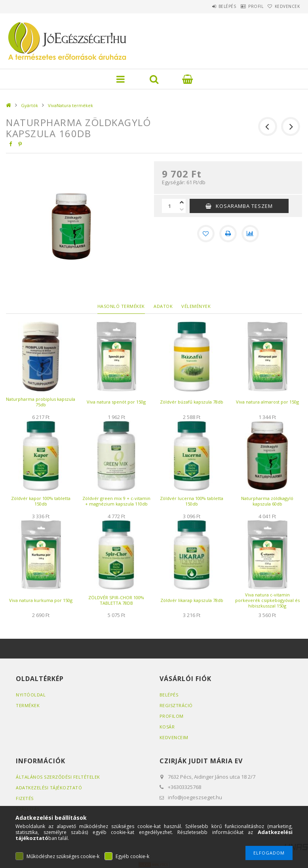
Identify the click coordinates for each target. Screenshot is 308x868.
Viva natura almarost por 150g (267, 402)
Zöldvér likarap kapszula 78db (192, 600)
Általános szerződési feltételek (58, 777)
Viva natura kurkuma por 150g (41, 600)
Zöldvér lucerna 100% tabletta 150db (192, 501)
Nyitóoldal (31, 695)
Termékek (28, 705)
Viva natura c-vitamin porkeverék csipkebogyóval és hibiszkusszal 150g (267, 600)
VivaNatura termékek (70, 105)
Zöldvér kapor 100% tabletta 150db (41, 501)
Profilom (172, 716)
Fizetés (25, 798)
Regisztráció (176, 705)
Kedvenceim (174, 737)
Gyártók (29, 105)
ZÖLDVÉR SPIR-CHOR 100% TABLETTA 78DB (116, 600)
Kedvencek (283, 6)
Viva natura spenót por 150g (116, 402)
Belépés (209, 6)
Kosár (167, 727)
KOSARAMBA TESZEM (244, 206)
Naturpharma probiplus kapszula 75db (41, 402)
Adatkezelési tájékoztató (49, 788)
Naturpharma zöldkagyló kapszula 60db (267, 501)
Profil (245, 6)
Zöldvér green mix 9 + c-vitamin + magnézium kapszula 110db (116, 501)
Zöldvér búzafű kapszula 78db (192, 402)
